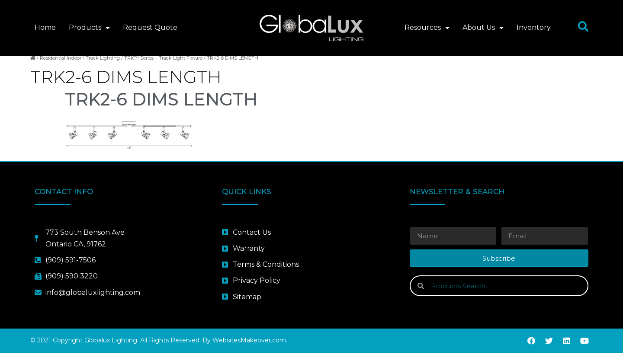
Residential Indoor (61, 70)
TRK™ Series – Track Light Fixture (163, 70)
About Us (483, 28)
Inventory (534, 27)
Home (45, 27)
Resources (427, 28)
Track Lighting (103, 70)
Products (89, 28)
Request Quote (150, 27)
